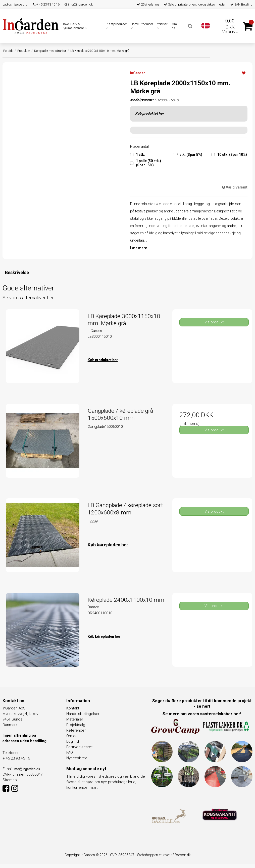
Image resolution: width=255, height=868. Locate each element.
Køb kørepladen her (108, 545)
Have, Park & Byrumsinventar (74, 26)
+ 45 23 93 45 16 (46, 4)
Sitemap (10, 780)
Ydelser (162, 26)
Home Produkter (142, 26)
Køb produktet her (149, 114)
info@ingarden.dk (79, 4)
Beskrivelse (17, 272)
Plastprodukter (116, 26)
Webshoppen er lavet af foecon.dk (164, 855)
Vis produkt (214, 322)
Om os (174, 26)
